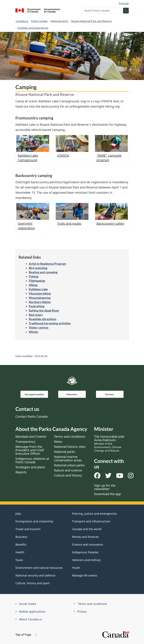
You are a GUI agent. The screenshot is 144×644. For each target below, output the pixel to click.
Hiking (33, 285)
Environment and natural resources (39, 568)
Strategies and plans (30, 467)
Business (21, 537)
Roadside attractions (43, 319)
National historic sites (70, 447)
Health (20, 552)
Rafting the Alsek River (44, 310)
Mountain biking (40, 293)
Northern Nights (40, 302)
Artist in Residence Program (47, 264)
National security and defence (35, 575)
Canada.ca (22, 21)
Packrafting (37, 306)
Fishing (34, 276)
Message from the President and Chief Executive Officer (30, 450)
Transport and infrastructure (91, 521)
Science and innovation (88, 544)
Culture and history (68, 475)
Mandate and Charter (31, 437)
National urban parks (69, 465)
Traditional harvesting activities (50, 323)
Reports (21, 472)
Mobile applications (32, 612)
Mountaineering (40, 298)
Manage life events (85, 575)
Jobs (18, 514)
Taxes (19, 560)
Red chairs (36, 315)
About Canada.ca (30, 619)
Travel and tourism (28, 529)
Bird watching (38, 268)
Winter (34, 332)
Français (124, 3)
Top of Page (26, 635)
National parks (59, 21)
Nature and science (68, 470)
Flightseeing (37, 281)
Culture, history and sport (33, 583)
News (58, 442)
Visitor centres (39, 328)
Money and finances (85, 537)
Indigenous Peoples (85, 552)
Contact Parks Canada (31, 416)
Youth (76, 568)
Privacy (82, 612)
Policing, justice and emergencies (95, 514)
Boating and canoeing (43, 272)
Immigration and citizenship (34, 521)
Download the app (107, 494)
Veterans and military (86, 560)
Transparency (25, 442)
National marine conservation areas (68, 458)
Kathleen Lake (38, 289)
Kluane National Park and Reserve (91, 21)
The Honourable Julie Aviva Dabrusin (109, 443)
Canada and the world (87, 529)
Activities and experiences (33, 28)
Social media (28, 604)
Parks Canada (39, 21)
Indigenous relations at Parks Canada (32, 460)
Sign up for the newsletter (105, 487)
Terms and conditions (70, 437)
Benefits (21, 544)
